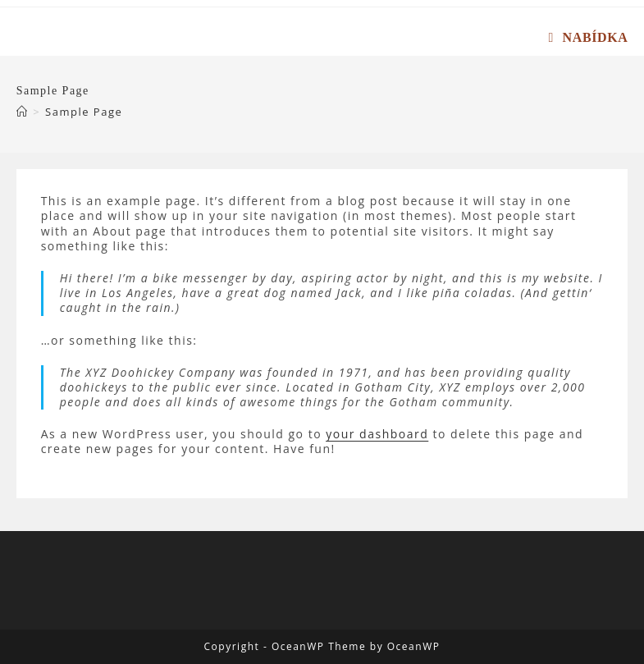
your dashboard (377, 434)
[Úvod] (23, 112)
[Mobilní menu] (589, 37)
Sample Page (84, 112)
